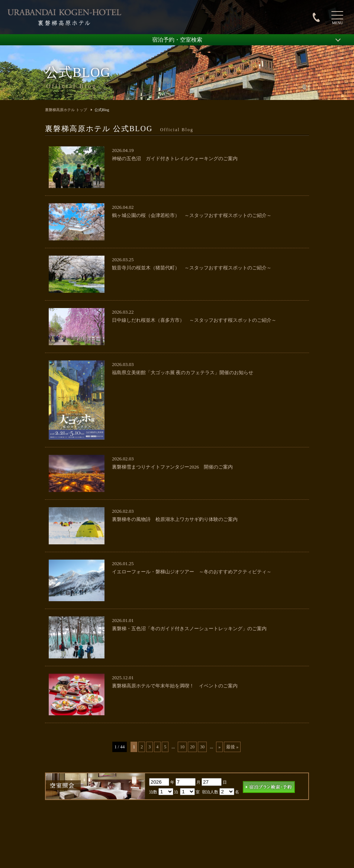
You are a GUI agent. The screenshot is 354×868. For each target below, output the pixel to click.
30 (202, 747)
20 (192, 747)
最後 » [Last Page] (232, 747)
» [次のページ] (219, 747)
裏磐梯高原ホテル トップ (66, 110)
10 (182, 747)
